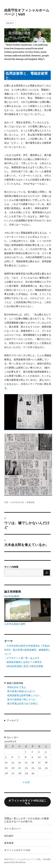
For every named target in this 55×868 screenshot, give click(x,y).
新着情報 (31, 502)
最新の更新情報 (15, 683)
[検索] (47, 573)
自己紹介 (9, 836)
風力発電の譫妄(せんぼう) (21, 691)
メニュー (10, 23)
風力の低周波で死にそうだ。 (22, 699)
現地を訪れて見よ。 (18, 687)
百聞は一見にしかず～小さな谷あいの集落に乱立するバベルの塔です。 (27, 820)
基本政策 (9, 843)
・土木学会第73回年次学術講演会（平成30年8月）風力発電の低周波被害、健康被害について (27, 650)
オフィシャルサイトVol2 (17, 850)
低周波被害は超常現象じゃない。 (25, 695)
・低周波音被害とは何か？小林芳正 (23, 662)
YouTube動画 (12, 596)
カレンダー (13, 737)
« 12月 (26, 782)
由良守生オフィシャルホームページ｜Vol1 (22, 859)
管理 (6, 502)
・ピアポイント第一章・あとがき (22, 658)
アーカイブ (13, 720)
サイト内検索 (11, 567)
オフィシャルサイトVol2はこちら (27, 802)
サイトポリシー (12, 829)
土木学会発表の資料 (15, 624)
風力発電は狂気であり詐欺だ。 (24, 703)
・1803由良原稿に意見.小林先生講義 (24, 666)
